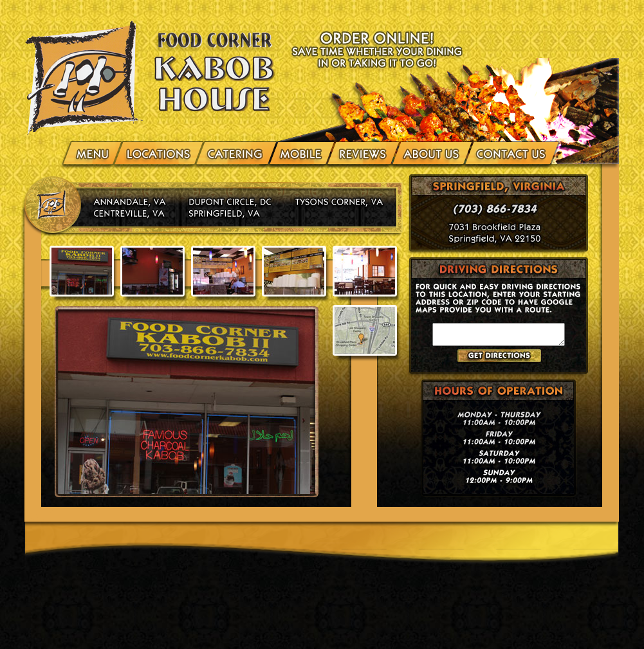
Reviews (363, 152)
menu (94, 152)
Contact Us (510, 152)
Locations (159, 152)
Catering (236, 152)
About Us (432, 152)
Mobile (302, 152)
